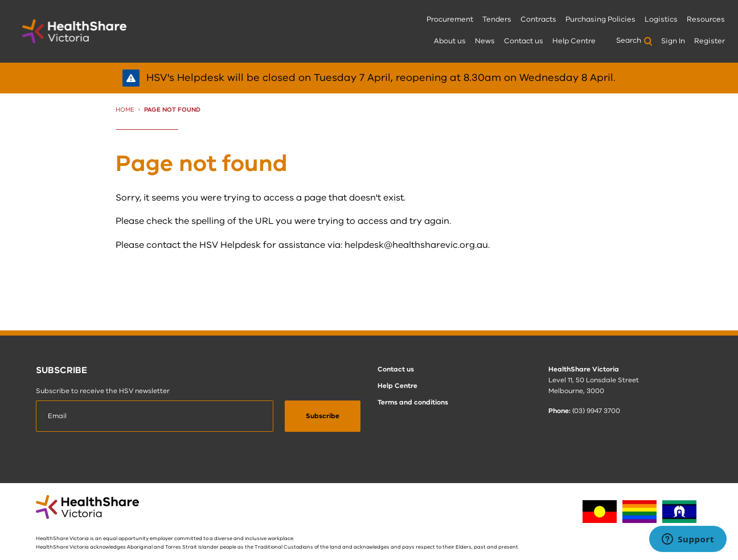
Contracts (538, 19)
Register (710, 41)
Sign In (673, 41)
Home (125, 110)
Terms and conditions (413, 402)
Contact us (524, 41)
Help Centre (574, 41)
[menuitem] (450, 20)
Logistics (661, 19)
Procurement (450, 19)
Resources (706, 19)
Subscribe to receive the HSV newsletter (103, 391)
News (485, 41)
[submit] (323, 416)
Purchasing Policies (600, 19)
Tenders (497, 19)
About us (450, 41)
